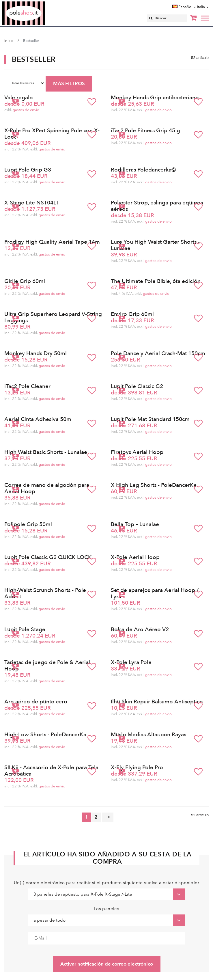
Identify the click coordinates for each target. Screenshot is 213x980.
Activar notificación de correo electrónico (107, 964)
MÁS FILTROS (69, 84)
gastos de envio (26, 110)
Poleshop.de (37, 3)
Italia (203, 7)
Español (184, 7)
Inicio (9, 41)
